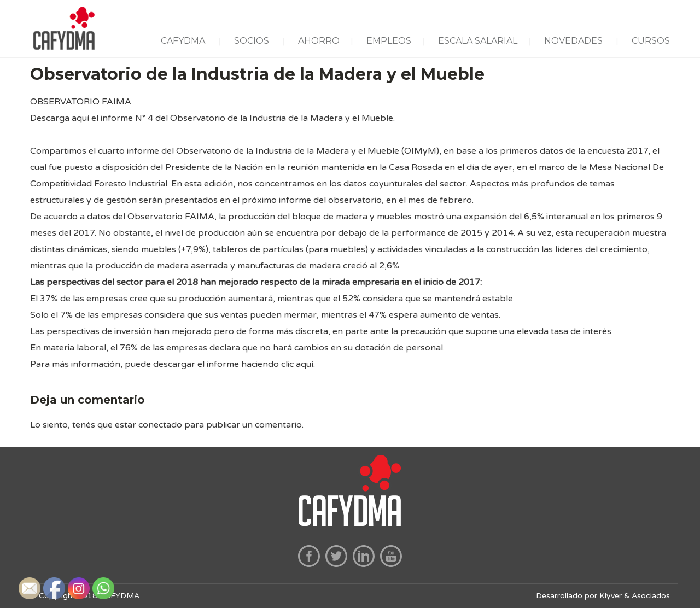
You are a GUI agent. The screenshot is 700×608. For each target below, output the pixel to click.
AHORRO (319, 41)
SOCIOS (252, 41)
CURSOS (651, 41)
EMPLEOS (389, 41)
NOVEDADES (573, 41)
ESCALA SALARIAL (478, 41)
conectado (160, 425)
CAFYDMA (183, 41)
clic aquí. (298, 364)
